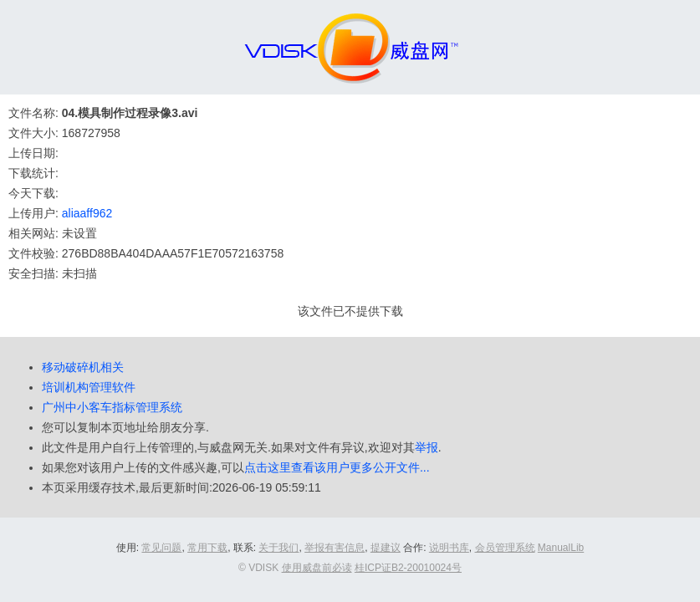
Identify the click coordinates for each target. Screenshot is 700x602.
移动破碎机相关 (83, 367)
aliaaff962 (87, 213)
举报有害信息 (335, 548)
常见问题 (161, 548)
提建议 (386, 548)
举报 (427, 447)
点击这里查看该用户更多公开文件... (337, 467)
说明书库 (449, 548)
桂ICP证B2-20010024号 (408, 568)
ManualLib (561, 548)
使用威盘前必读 (317, 568)
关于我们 (278, 548)
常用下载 (207, 548)
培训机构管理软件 (89, 387)
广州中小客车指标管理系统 (112, 407)
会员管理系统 (505, 548)
